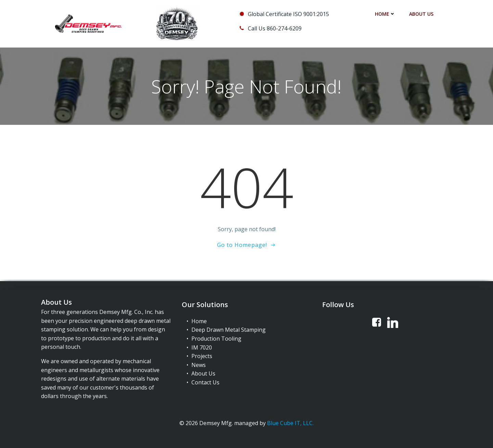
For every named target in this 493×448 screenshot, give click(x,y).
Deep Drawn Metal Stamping (229, 329)
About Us (421, 14)
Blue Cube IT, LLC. (290, 423)
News (199, 364)
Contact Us (205, 382)
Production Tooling (216, 338)
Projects (202, 355)
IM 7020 (202, 347)
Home (385, 14)
